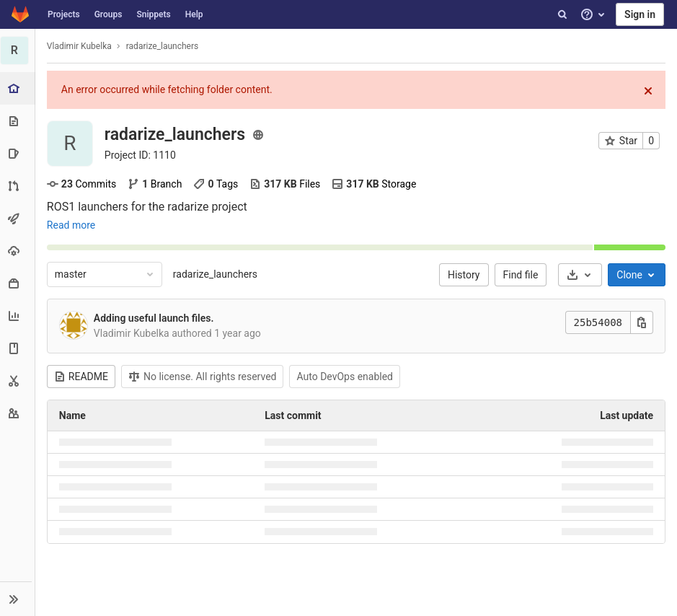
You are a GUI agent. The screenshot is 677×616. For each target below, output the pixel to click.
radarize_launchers (216, 274)
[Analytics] (18, 316)
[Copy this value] (642, 322)
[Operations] (18, 251)
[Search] (562, 14)
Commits (82, 184)
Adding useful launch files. (155, 318)
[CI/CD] (18, 218)
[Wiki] (18, 348)
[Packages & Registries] (18, 283)
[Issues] (18, 153)
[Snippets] (18, 380)
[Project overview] (19, 88)
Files (286, 184)
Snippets (153, 14)
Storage (375, 184)
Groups (109, 14)
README (82, 377)
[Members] (18, 413)
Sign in (640, 14)
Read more (72, 225)
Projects (64, 14)
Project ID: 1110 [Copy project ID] (141, 155)
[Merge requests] (18, 186)
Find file (521, 275)
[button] (18, 599)
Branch (155, 184)
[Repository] (18, 121)
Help (194, 14)
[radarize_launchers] (18, 50)
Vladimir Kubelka (80, 46)
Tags (217, 184)
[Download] (580, 275)
